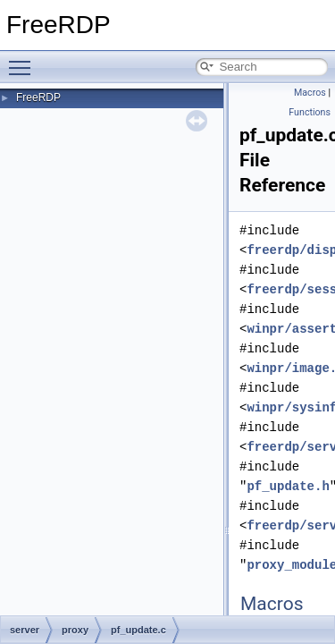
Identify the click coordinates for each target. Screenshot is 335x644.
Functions (310, 112)
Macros (310, 93)
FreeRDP (38, 97)
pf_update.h (288, 486)
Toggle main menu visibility (24, 60)
